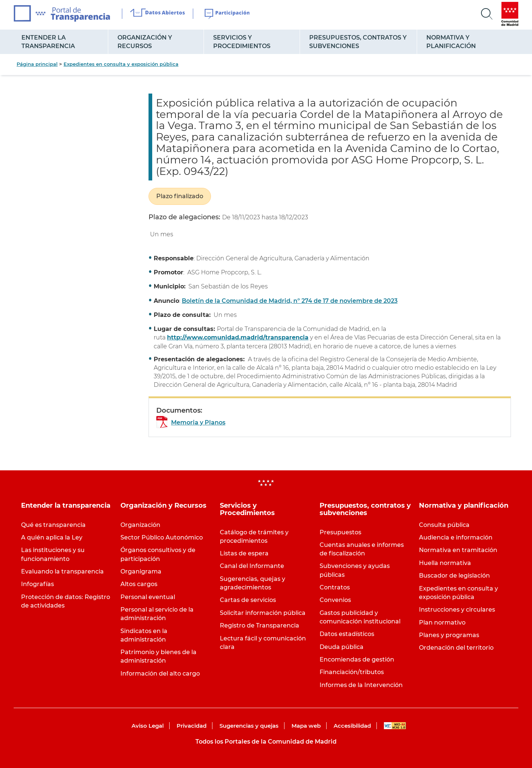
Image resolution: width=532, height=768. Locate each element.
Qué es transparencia (53, 525)
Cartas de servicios (248, 600)
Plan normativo (442, 622)
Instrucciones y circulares (457, 610)
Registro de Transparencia (260, 625)
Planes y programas (449, 635)
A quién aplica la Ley (52, 537)
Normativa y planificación (451, 42)
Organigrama (141, 571)
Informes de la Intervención (361, 685)
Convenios (335, 600)
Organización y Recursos (145, 42)
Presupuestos (340, 532)
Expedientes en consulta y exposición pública (121, 64)
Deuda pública (342, 647)
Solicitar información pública (263, 613)
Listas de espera (244, 553)
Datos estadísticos (347, 634)
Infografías (37, 584)
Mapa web (306, 726)
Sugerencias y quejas (249, 726)
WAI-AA (395, 726)
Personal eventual (148, 597)
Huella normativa (445, 563)
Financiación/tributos (352, 672)
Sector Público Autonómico (162, 537)
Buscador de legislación (454, 576)
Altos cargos (139, 584)
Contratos (335, 587)
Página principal (37, 64)
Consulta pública (444, 525)
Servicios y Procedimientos (242, 42)
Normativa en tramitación (458, 550)
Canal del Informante (252, 566)
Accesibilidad (352, 726)
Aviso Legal (148, 726)
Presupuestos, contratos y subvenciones (358, 42)
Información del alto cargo (160, 674)
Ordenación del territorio (456, 648)
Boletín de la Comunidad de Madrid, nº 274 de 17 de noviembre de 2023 (290, 301)
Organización (140, 525)
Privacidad (192, 726)
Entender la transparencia (48, 42)
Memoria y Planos (198, 422)
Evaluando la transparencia (62, 571)
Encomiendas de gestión (357, 659)
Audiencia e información (456, 537)
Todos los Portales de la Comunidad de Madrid (266, 742)
